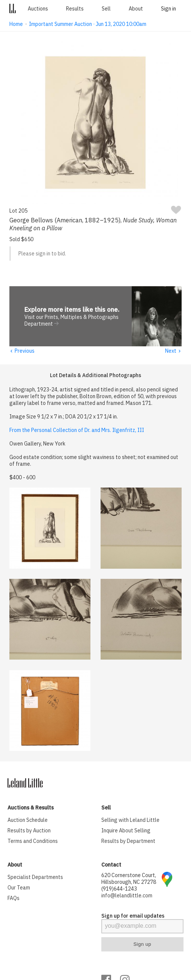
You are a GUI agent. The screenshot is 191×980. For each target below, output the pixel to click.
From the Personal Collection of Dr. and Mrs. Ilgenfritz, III (77, 430)
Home (16, 24)
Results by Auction (29, 831)
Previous (22, 351)
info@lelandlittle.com (127, 896)
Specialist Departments (35, 877)
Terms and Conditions (33, 841)
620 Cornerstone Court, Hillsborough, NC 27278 (129, 879)
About (136, 9)
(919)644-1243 (119, 889)
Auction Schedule (28, 820)
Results (75, 9)
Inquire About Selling (126, 831)
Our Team (19, 888)
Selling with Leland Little (130, 820)
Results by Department (128, 841)
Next (173, 351)
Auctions (38, 9)
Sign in (168, 9)
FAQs (14, 898)
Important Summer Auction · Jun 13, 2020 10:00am (88, 24)
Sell (106, 9)
